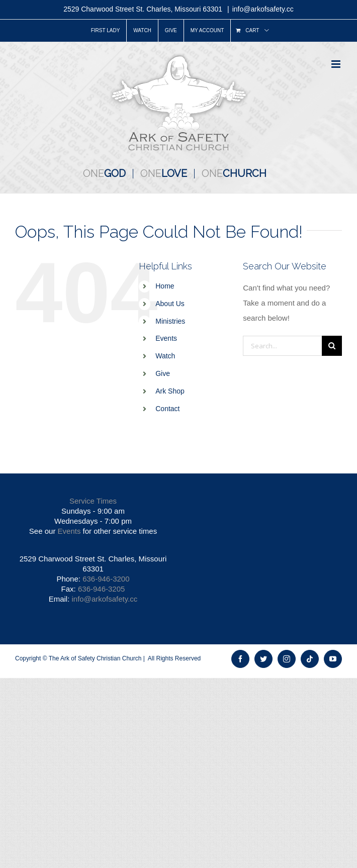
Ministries (170, 321)
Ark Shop (170, 391)
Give (163, 373)
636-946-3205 (101, 589)
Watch (165, 356)
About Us (170, 304)
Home (165, 286)
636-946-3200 (106, 579)
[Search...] (282, 346)
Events (166, 338)
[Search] (332, 346)
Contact (167, 409)
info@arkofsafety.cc (263, 9)
